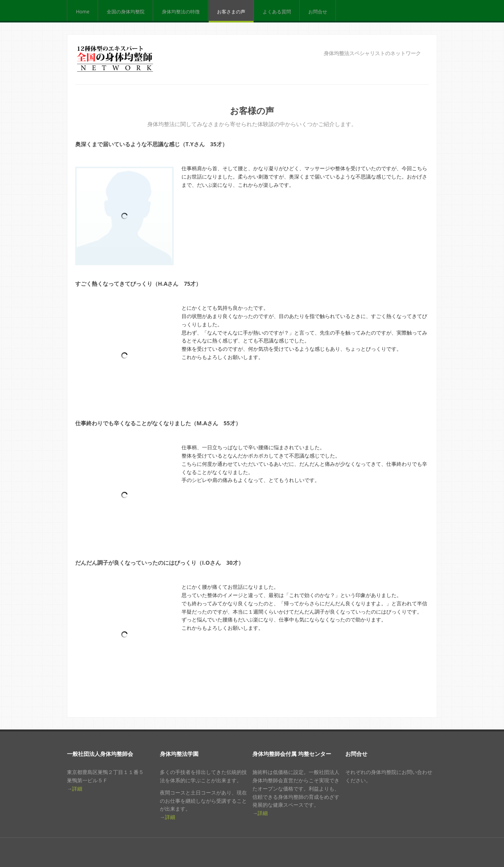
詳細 (77, 789)
